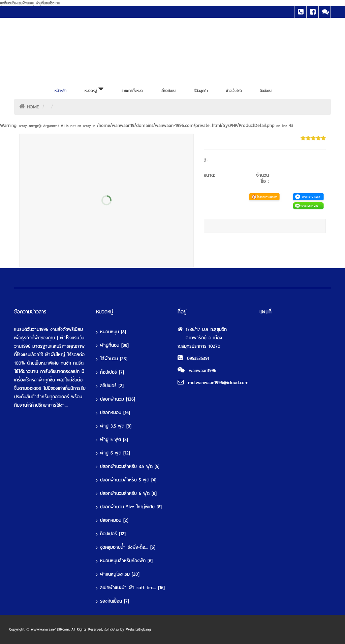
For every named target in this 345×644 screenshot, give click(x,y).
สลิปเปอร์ (112, 386)
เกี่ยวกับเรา (168, 91)
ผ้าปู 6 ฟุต (115, 453)
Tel (300, 12)
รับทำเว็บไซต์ (112, 630)
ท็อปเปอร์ (112, 372)
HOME (33, 107)
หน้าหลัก (60, 91)
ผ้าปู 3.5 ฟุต (116, 426)
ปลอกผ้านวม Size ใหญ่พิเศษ (131, 507)
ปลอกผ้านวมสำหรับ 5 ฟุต (128, 480)
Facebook (312, 12)
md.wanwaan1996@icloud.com (218, 383)
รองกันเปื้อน (115, 601)
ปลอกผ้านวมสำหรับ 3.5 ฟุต (130, 466)
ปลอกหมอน (115, 413)
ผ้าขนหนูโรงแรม (120, 574)
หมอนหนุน (113, 332)
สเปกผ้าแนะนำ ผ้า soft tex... (132, 588)
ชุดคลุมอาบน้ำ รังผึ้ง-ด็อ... (128, 547)
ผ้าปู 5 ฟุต (114, 439)
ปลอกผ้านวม (118, 399)
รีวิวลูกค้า (201, 91)
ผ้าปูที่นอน (114, 345)
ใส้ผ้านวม (114, 359)
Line (325, 12)
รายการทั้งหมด (132, 91)
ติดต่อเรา (266, 91)
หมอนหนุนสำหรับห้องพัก (126, 561)
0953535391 (198, 358)
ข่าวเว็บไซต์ (234, 91)
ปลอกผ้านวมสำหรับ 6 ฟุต (128, 493)
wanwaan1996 (203, 370)
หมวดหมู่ (94, 89)
